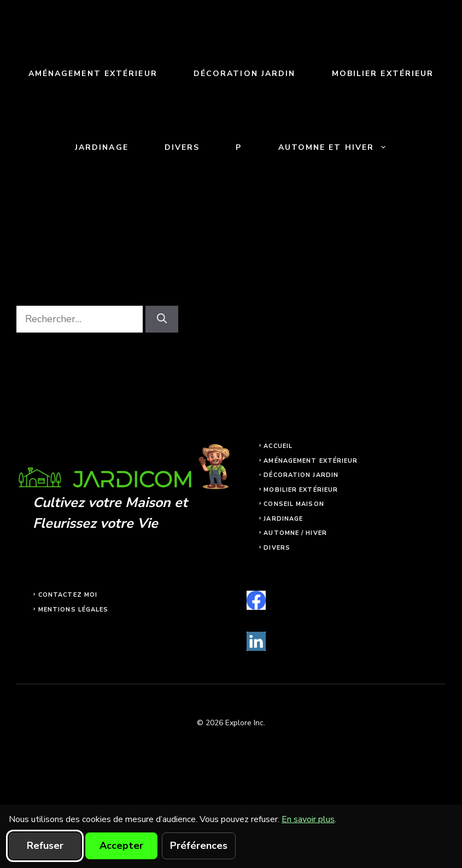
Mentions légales (74, 610)
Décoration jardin (245, 74)
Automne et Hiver (342, 147)
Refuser (45, 846)
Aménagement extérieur (93, 74)
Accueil (278, 446)
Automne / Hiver (295, 533)
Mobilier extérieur (383, 74)
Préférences (199, 846)
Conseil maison (294, 504)
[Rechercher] (162, 319)
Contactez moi (68, 595)
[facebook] (256, 600)
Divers (182, 147)
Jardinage (102, 147)
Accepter (121, 846)
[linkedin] (256, 641)
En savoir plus (308, 819)
